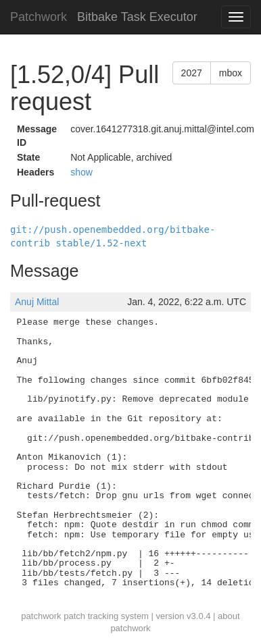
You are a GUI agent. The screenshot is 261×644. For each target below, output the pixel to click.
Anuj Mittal (37, 302)
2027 (192, 73)
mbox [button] (231, 73)
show (81, 172)
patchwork (41, 616)
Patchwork (39, 17)
